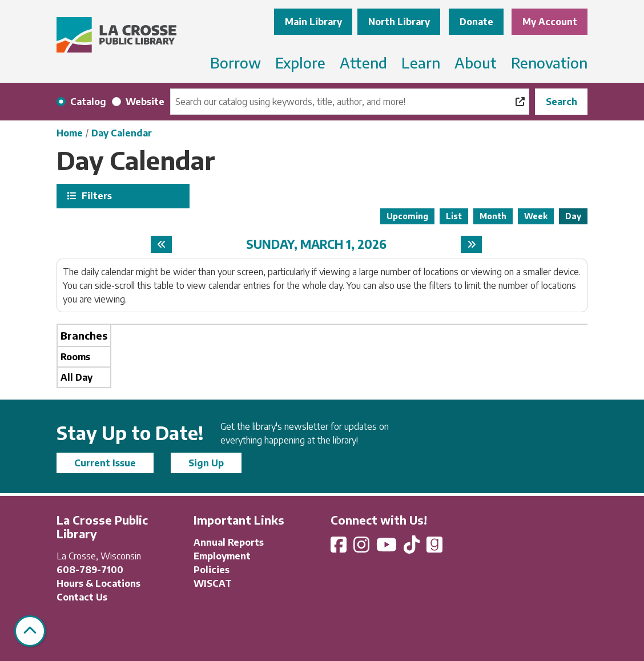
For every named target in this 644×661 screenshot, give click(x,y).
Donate (476, 22)
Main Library (313, 22)
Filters (95, 196)
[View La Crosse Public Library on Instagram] (363, 548)
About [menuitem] (476, 63)
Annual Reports (229, 542)
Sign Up (206, 463)
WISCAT (213, 583)
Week (536, 216)
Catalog (88, 102)
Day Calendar (122, 133)
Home (70, 133)
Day (573, 216)
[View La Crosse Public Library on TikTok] (413, 548)
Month (493, 216)
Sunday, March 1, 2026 (316, 244)
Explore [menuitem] (300, 63)
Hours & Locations (98, 583)
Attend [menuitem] (363, 63)
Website (145, 102)
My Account (550, 22)
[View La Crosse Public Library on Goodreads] (434, 548)
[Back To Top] (30, 631)
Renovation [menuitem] (549, 63)
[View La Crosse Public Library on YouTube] (388, 548)
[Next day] (471, 244)
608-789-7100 (90, 570)
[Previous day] (161, 244)
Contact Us (82, 597)
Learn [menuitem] (421, 63)
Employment (222, 556)
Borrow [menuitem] (236, 63)
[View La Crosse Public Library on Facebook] (340, 548)
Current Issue (105, 463)
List (454, 216)
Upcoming (407, 216)
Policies (212, 570)
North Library (399, 22)
